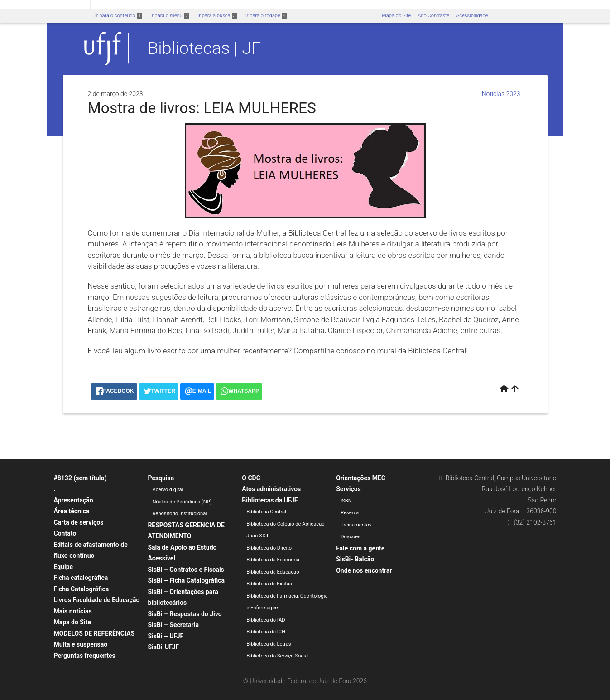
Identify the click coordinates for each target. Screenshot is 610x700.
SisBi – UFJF (166, 636)
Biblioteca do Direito (269, 548)
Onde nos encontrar (364, 570)
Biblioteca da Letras (269, 644)
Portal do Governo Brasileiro (45, 5)
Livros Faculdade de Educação (97, 600)
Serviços (348, 489)
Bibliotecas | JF (204, 48)
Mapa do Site (396, 16)
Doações (351, 537)
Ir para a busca (217, 16)
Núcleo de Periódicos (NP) (182, 502)
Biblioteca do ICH (266, 632)
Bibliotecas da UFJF (270, 500)
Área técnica (72, 511)
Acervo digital (168, 490)
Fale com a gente (360, 548)
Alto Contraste (433, 16)
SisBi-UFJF (163, 647)
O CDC (251, 478)
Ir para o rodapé (266, 16)
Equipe (64, 567)
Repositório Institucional (180, 514)
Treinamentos (356, 525)
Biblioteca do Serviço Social (278, 656)
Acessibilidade (472, 16)
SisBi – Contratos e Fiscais (186, 570)
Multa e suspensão (81, 644)
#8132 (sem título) (80, 478)
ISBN (346, 501)
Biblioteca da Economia (273, 560)
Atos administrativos (271, 489)
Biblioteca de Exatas (269, 584)
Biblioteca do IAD (266, 620)
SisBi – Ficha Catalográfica (186, 580)
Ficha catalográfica (81, 578)
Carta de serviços (79, 522)
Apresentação (74, 500)
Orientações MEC (361, 478)
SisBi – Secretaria (173, 625)
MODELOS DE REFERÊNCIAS (94, 633)
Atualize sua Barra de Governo (139, 5)
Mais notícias (73, 611)
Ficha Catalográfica (82, 589)
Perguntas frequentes (85, 656)
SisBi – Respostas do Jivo (185, 614)
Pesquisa (161, 478)
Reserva (350, 513)
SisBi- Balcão (355, 559)
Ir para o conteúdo (119, 16)
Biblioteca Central (266, 512)
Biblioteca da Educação (273, 572)
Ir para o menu (170, 16)
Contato (65, 533)
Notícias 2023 (501, 94)
